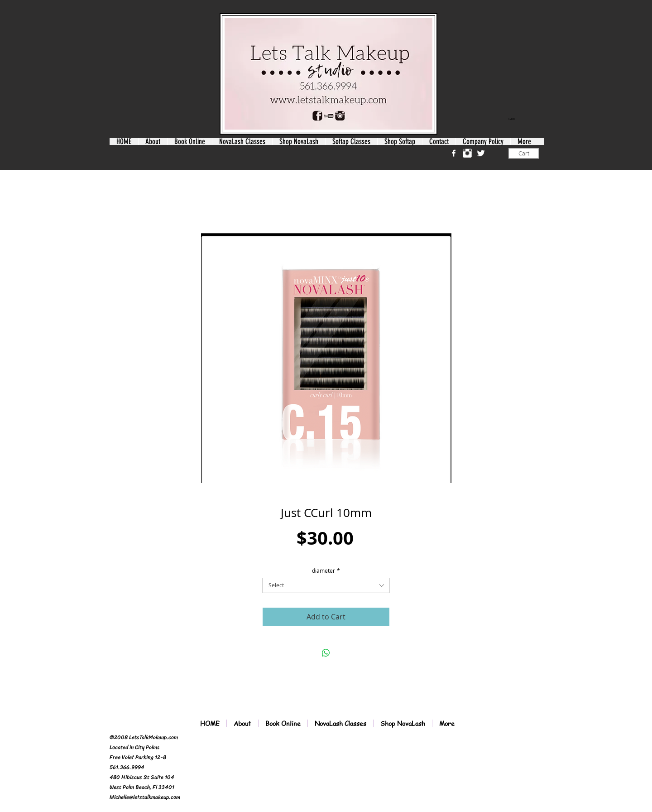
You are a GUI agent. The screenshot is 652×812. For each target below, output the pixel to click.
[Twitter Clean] (481, 153)
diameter (326, 571)
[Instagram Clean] (467, 153)
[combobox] (326, 585)
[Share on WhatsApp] (326, 653)
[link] (515, 119)
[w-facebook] (454, 153)
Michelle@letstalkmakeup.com (145, 797)
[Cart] (524, 153)
